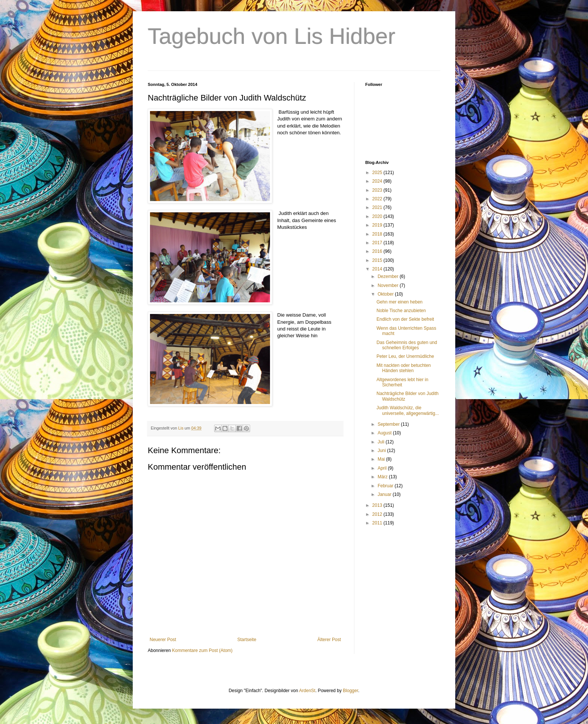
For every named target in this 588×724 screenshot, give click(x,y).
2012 (378, 514)
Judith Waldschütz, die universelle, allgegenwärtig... (408, 410)
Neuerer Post (163, 640)
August (385, 433)
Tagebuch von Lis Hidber (271, 36)
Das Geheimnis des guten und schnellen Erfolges (407, 345)
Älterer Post (329, 640)
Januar (385, 494)
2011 (378, 523)
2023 (378, 190)
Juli (382, 442)
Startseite (247, 640)
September (389, 424)
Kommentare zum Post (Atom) (202, 650)
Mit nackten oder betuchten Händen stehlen (404, 368)
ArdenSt (307, 691)
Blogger (350, 691)
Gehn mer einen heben (400, 302)
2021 (378, 207)
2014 (378, 269)
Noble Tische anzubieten (401, 311)
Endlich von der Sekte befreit (405, 319)
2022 (378, 199)
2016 (378, 251)
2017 (378, 243)
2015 (378, 260)
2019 (378, 225)
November (389, 285)
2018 (378, 234)
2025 (378, 173)
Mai (382, 459)
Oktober (386, 294)
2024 (378, 181)
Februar (386, 486)
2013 (378, 505)
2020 (378, 216)
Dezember (389, 276)
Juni (382, 451)
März (383, 477)
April (383, 468)
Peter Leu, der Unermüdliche (405, 356)
